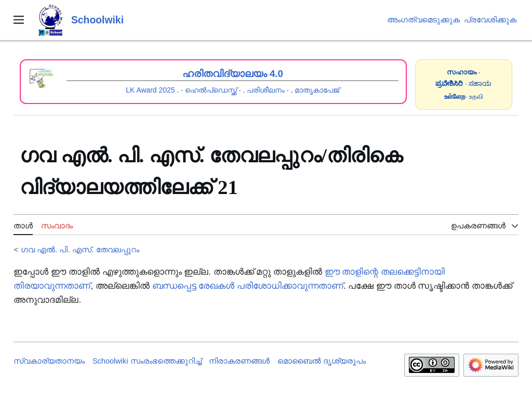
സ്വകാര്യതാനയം (49, 361)
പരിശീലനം (266, 90)
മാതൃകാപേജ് (317, 90)
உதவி (476, 96)
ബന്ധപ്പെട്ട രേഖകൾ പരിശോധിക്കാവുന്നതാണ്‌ (248, 286)
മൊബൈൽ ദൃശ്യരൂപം (322, 361)
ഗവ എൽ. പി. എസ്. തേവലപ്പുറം (80, 249)
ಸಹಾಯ (480, 83)
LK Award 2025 (150, 90)
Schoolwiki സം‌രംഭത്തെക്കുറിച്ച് (147, 361)
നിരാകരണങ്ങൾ (239, 361)
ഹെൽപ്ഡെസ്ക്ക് (211, 90)
